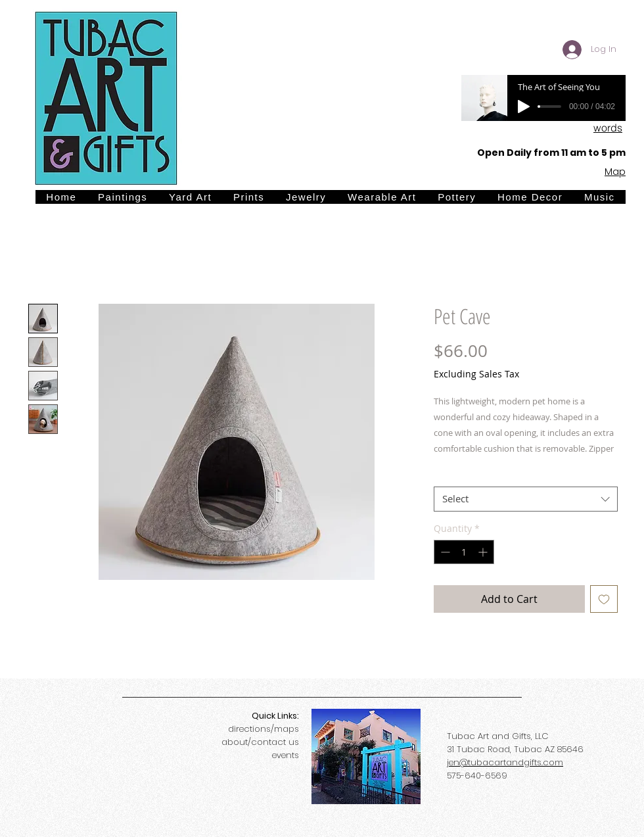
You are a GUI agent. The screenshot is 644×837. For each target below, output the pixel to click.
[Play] (524, 107)
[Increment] (484, 552)
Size (447, 475)
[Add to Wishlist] (604, 599)
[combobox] (526, 499)
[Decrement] (444, 552)
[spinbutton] (464, 552)
